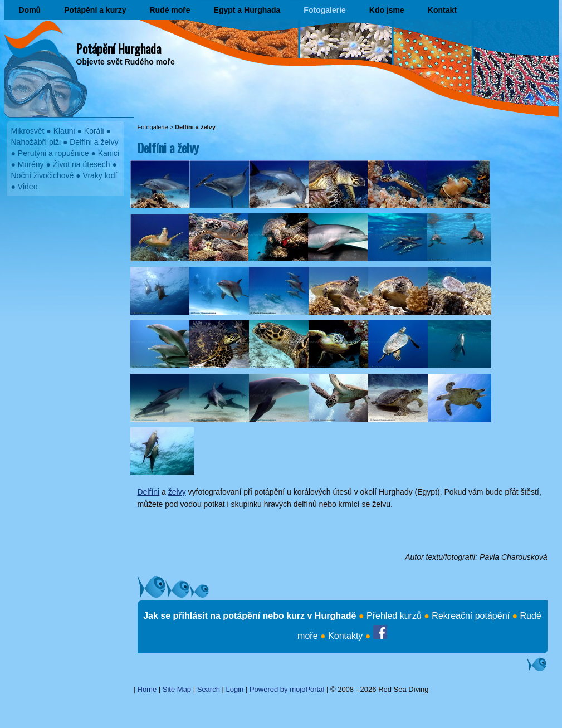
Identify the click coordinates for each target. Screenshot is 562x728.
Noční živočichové (43, 175)
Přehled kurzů (394, 616)
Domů (30, 10)
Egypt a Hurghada (247, 10)
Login (235, 689)
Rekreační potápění (471, 616)
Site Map (177, 689)
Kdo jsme (387, 10)
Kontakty (345, 636)
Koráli (94, 131)
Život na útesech (82, 164)
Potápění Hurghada (119, 48)
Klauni (64, 131)
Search (209, 689)
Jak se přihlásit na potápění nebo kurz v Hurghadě (250, 616)
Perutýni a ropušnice (53, 153)
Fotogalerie (324, 10)
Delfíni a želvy (94, 142)
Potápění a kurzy (95, 10)
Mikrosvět (28, 131)
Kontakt (442, 10)
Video (28, 187)
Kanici (109, 153)
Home (147, 689)
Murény (31, 164)
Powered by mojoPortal (287, 689)
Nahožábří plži (36, 142)
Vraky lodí (100, 175)
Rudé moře (170, 10)
